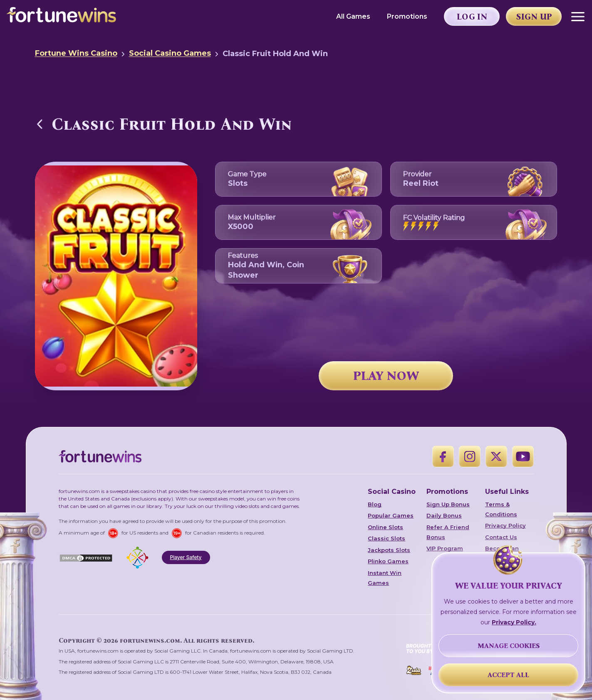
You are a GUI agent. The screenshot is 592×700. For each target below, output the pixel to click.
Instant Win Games (385, 578)
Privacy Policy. (514, 622)
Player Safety (186, 557)
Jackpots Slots (389, 550)
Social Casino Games (170, 53)
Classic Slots (386, 538)
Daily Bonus (444, 515)
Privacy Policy (505, 525)
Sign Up (534, 17)
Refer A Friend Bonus (448, 532)
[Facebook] (443, 456)
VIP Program (445, 548)
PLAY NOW (386, 376)
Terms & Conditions (501, 509)
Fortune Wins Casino (76, 53)
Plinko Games (388, 561)
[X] (496, 456)
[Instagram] (470, 456)
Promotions (407, 16)
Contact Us (501, 537)
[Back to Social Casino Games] (40, 124)
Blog (375, 504)
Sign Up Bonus (448, 504)
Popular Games (391, 515)
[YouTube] (523, 456)
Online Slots (385, 527)
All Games (353, 16)
